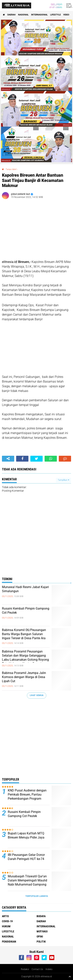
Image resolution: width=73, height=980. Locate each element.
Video (66, 15)
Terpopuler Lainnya (37, 896)
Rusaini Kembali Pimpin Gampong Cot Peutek (26, 611)
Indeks (49, 969)
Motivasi (42, 931)
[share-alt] (8, 459)
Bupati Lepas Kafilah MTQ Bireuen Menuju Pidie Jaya (26, 835)
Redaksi (25, 969)
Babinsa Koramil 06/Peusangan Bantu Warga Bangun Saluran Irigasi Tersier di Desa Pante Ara (24, 634)
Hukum (6, 926)
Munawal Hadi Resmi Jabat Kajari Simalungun (25, 589)
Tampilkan (63, 480)
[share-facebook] (22, 459)
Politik (41, 942)
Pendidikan (9, 942)
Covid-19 (7, 921)
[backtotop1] (70, 976)
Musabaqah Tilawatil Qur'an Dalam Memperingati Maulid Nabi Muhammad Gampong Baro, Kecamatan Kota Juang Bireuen (28, 884)
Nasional (23, 15)
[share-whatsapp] (51, 459)
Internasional (39, 15)
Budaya (41, 916)
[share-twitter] (36, 459)
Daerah (11, 15)
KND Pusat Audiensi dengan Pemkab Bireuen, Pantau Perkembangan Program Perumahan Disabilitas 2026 (27, 796)
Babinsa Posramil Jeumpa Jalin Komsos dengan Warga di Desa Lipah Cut (24, 677)
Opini (40, 936)
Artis (5, 916)
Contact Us (37, 969)
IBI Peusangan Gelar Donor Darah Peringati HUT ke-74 (26, 857)
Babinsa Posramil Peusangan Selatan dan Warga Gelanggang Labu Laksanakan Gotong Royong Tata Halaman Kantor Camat (25, 657)
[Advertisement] (36, 739)
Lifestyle (55, 15)
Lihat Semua (37, 695)
